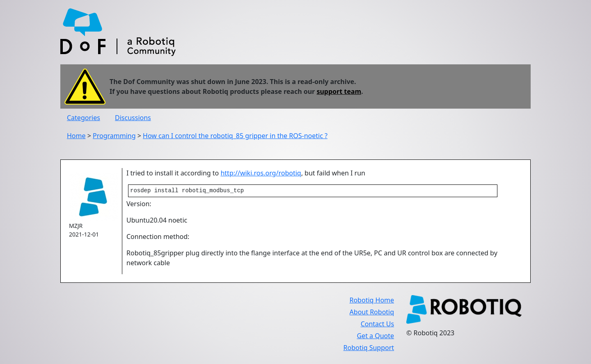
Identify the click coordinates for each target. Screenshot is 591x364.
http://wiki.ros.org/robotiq (261, 173)
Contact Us (377, 325)
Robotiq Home (372, 301)
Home (76, 136)
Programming (114, 136)
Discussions (133, 118)
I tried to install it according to (173, 173)
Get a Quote (375, 337)
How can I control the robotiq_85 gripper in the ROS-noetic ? (235, 136)
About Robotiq (372, 313)
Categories (84, 118)
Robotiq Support (369, 348)
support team (339, 91)
